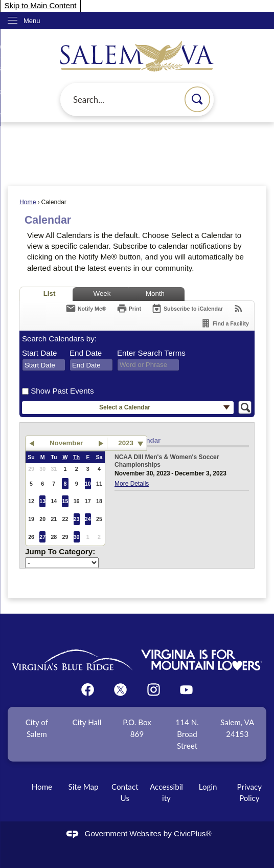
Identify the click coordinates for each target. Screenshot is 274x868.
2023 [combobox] (126, 443)
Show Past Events (62, 391)
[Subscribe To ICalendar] (187, 308)
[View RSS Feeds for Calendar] (238, 308)
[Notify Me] (86, 308)
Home (28, 202)
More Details (132, 484)
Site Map (84, 787)
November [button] (66, 443)
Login (208, 787)
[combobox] (44, 365)
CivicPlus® (193, 833)
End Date (86, 353)
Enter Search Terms (151, 353)
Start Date (39, 353)
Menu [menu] (32, 21)
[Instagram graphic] (154, 690)
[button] (197, 99)
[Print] (129, 308)
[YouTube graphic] (186, 690)
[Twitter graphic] (120, 690)
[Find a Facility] (225, 323)
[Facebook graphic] (88, 690)
